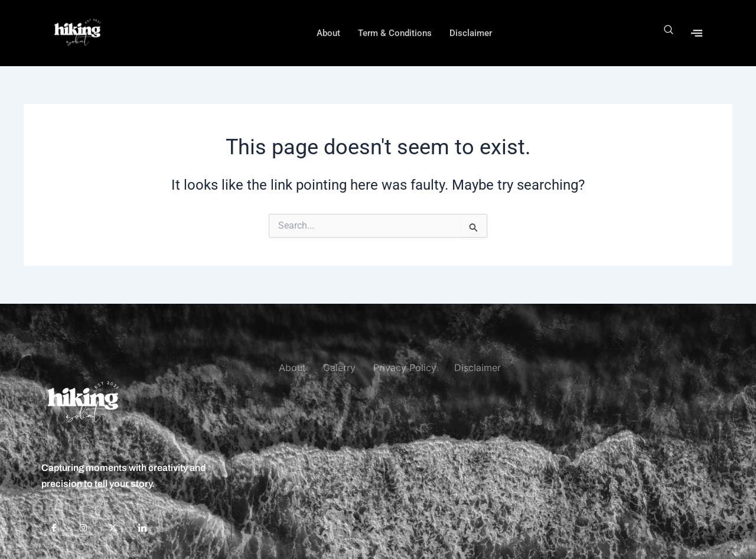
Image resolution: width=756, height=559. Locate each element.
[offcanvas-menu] (697, 33)
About (328, 33)
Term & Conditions (395, 33)
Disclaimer (471, 33)
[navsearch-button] (669, 33)
